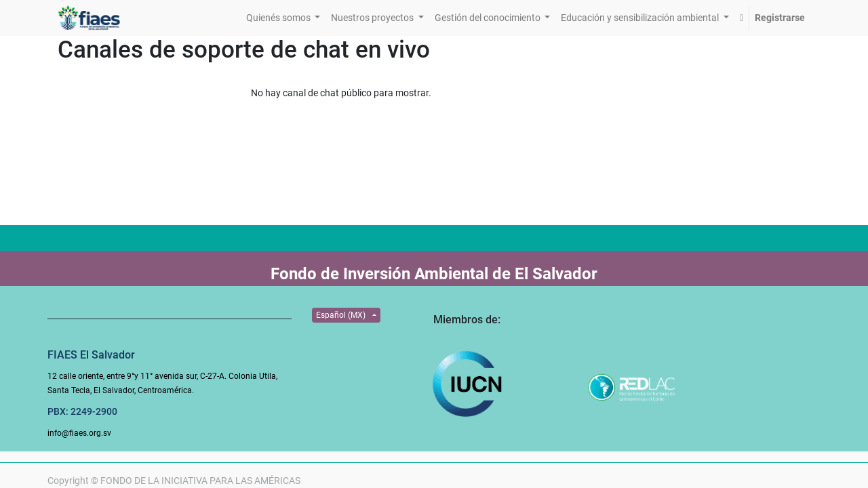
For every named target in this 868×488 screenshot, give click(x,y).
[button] (742, 18)
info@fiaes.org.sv (79, 433)
